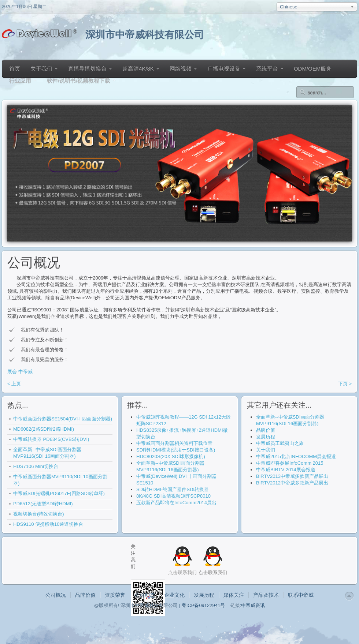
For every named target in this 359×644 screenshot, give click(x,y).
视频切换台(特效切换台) (39, 514)
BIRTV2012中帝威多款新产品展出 (292, 483)
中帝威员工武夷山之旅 (280, 443)
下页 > (345, 384)
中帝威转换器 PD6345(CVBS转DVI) (51, 439)
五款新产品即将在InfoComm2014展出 (176, 503)
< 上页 (14, 384)
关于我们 (266, 450)
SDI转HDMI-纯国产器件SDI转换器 (173, 489)
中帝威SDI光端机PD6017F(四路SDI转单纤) (59, 493)
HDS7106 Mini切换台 (36, 466)
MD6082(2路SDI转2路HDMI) (44, 429)
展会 (12, 372)
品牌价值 (266, 430)
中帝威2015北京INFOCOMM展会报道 (296, 456)
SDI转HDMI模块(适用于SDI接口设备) (176, 450)
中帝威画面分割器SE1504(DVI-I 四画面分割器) (63, 419)
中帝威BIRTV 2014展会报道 (286, 470)
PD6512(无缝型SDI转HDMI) (43, 504)
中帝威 (25, 372)
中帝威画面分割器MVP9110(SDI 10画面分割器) (60, 480)
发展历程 (266, 437)
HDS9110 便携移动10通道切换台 (48, 524)
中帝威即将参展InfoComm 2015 (290, 463)
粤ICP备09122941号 (203, 605)
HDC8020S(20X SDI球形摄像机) (171, 456)
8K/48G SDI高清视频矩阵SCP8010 (173, 496)
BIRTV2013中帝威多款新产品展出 (292, 476)
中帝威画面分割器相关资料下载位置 (174, 443)
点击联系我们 (213, 572)
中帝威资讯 (253, 605)
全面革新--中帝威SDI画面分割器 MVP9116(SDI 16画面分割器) (47, 453)
